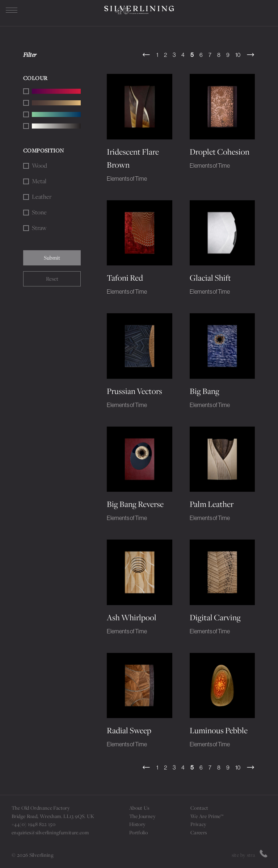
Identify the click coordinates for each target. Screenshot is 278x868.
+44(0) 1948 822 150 (33, 824)
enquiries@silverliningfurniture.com (50, 833)
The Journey (142, 816)
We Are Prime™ (207, 816)
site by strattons (249, 855)
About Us (139, 808)
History (138, 824)
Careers (199, 833)
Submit (52, 258)
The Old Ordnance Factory (41, 808)
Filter (30, 54)
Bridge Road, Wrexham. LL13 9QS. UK (53, 816)
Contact (199, 808)
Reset (52, 279)
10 (238, 55)
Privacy (199, 824)
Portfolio (138, 833)
